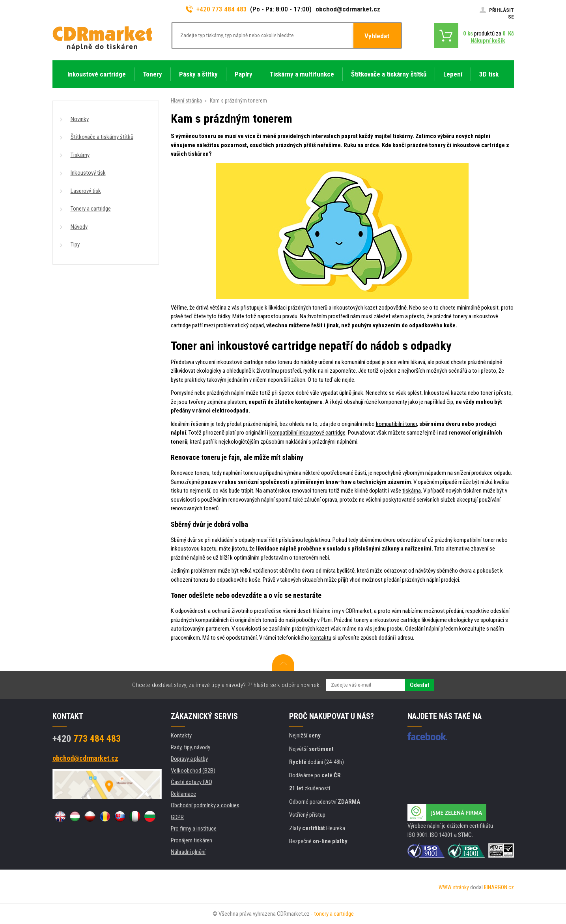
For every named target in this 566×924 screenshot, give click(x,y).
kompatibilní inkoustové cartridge (307, 433)
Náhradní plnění (188, 852)
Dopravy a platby (189, 759)
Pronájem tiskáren (191, 840)
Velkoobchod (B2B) (193, 771)
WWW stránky (454, 887)
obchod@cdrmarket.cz (348, 9)
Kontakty (181, 735)
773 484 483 (87, 739)
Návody (79, 227)
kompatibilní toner (396, 424)
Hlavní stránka (186, 101)
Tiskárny (80, 155)
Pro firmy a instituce (194, 829)
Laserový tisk (86, 191)
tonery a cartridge (334, 914)
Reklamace (183, 794)
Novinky (80, 119)
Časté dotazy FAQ (191, 782)
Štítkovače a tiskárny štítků (102, 137)
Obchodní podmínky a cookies (205, 805)
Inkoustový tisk (88, 173)
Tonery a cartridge (91, 209)
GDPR (177, 817)
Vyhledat (377, 36)
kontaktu (321, 638)
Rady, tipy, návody (191, 747)
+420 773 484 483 (217, 9)
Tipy (75, 245)
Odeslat (419, 685)
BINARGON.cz (499, 887)
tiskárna (412, 491)
